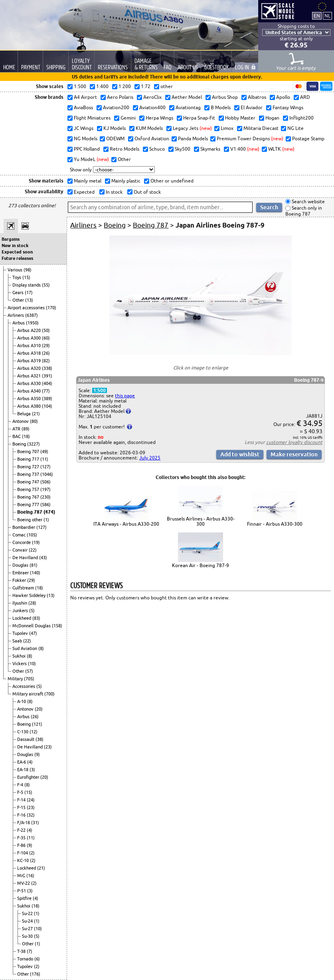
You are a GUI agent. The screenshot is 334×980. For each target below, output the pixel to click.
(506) (45, 482)
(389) (47, 399)
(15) (26, 277)
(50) (46, 330)
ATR (17, 429)
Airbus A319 (30, 361)
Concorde (22, 542)
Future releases (17, 258)
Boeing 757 (29, 489)
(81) (34, 565)
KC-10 (24, 860)
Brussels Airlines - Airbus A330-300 (201, 521)
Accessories (24, 686)
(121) (37, 724)
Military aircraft (28, 694)
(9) (37, 754)
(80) (34, 421)
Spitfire (25, 898)
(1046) (47, 474)
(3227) (34, 444)
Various (16, 270)
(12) (34, 732)
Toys (17, 277)
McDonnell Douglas (32, 626)
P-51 (22, 891)
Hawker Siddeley (30, 595)
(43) (43, 558)
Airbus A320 (30, 368)
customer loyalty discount (294, 442)
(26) (46, 353)
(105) (32, 535)
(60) (46, 338)
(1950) (32, 323)
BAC (17, 436)
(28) (32, 603)
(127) (45, 467)
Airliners (16, 315)
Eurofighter (29, 777)
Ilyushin (20, 603)
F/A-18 (24, 823)
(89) (26, 429)
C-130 (23, 732)
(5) (32, 611)
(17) (29, 293)
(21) (36, 414)
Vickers (20, 664)
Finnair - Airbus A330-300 (275, 524)
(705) (29, 679)
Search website (308, 201)
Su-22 (28, 913)
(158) (57, 626)
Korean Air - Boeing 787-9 (201, 565)
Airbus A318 (30, 353)
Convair (21, 550)
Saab (18, 641)
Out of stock (147, 192)
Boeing (20, 444)
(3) (32, 770)
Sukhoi (20, 656)
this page (125, 396)
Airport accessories (27, 308)
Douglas (21, 565)
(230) (45, 497)
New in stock (15, 245)
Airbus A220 (30, 330)
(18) (26, 436)
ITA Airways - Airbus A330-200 (126, 524)
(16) (30, 876)
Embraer (21, 573)
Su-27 (28, 929)
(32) (31, 815)
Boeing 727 (29, 467)
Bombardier (24, 527)
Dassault (26, 739)
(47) (33, 633)
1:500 (100, 390)
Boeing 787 (30, 512)
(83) (36, 618)
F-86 (22, 845)
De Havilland (26, 558)
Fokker (20, 580)
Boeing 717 (29, 459)
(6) (37, 959)
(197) (45, 489)
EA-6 (22, 762)
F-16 (22, 815)
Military (16, 679)
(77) (46, 391)
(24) (31, 800)
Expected (84, 192)
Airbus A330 (30, 383)
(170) (51, 308)
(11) (44, 459)
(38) (40, 739)
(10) (32, 664)
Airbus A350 (30, 399)
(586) (45, 505)
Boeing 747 (29, 482)
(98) (28, 270)
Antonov (21, 421)
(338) (47, 368)
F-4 (21, 785)
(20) (39, 709)
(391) (47, 376)
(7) (30, 951)
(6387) (32, 315)
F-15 (22, 807)
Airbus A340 (30, 391)
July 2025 (150, 458)
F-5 (21, 792)
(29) (46, 346)
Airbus (19, 323)
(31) (35, 823)
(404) (47, 383)
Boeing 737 (29, 474)
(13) (29, 300)
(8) (41, 648)
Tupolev (21, 633)
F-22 (22, 830)
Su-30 (28, 936)
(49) (44, 452)
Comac (20, 535)
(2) (32, 853)
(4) (30, 762)
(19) (36, 542)
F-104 (23, 853)
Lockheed (22, 618)
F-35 (22, 838)
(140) (35, 573)
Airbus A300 (30, 338)
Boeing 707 (29, 452)
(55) (46, 285)
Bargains (11, 239)
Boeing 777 (29, 505)
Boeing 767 (29, 497)
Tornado (26, 959)
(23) (48, 747)
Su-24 (28, 921)
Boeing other (30, 520)
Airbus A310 (30, 346)
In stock (114, 192)
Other (19, 300)
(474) (49, 512)
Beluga (25, 414)
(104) (47, 406)
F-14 (22, 800)
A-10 (22, 701)
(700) (49, 694)
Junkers (21, 611)
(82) (46, 361)
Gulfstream (24, 588)
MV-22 (24, 883)
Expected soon (17, 252)
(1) (46, 520)
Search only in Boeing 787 (304, 211)
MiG (22, 876)
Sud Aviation (25, 648)
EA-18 (23, 770)
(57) (29, 671)
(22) (33, 550)
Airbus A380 (30, 406)
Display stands (27, 285)
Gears (19, 293)
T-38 (22, 951)
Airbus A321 (30, 376)
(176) (35, 974)
